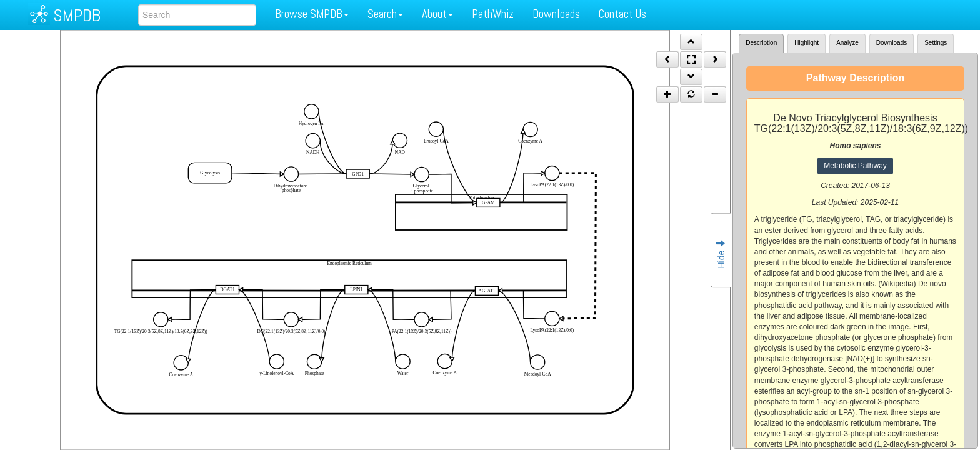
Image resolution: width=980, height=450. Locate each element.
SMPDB (77, 15)
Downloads (556, 14)
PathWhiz (493, 14)
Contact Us (622, 14)
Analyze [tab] (847, 43)
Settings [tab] (936, 43)
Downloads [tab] (892, 43)
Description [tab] (761, 43)
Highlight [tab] (807, 43)
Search (385, 14)
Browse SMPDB (312, 14)
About (437, 14)
